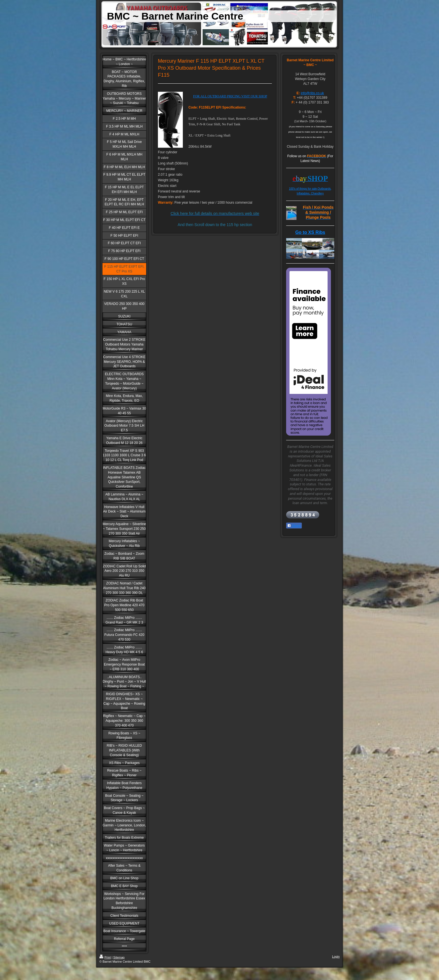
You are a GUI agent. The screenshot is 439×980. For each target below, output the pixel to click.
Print (105, 957)
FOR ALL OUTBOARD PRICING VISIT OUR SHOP (230, 96)
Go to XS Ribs (310, 232)
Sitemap (119, 957)
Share (294, 526)
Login (336, 957)
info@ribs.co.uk (312, 93)
